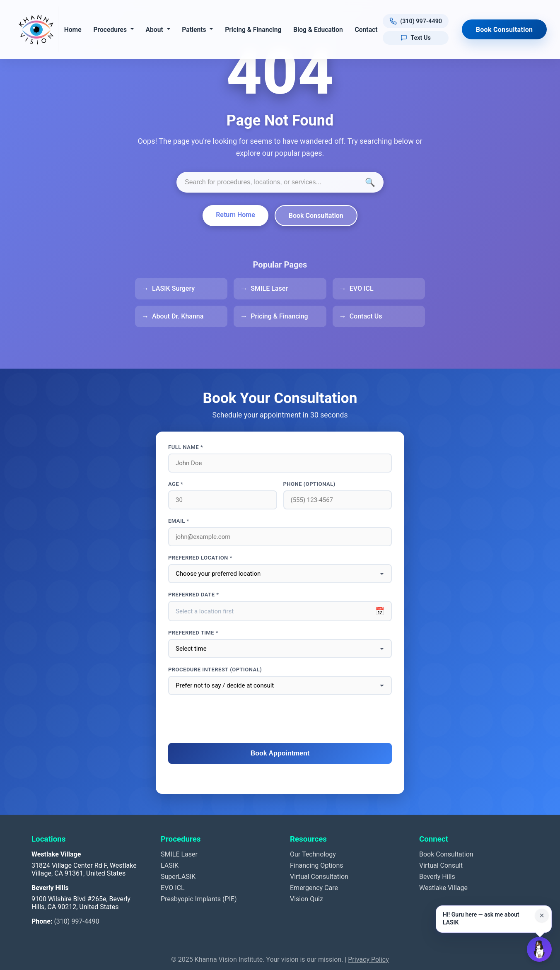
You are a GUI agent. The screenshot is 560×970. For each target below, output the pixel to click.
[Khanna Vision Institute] (36, 29)
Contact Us (366, 316)
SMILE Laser (269, 288)
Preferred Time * (193, 633)
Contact (366, 30)
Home (72, 30)
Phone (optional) (309, 484)
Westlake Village (443, 888)
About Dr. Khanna (178, 316)
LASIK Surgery (173, 288)
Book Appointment (280, 753)
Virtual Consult (441, 865)
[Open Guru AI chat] (539, 949)
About (154, 30)
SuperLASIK (178, 877)
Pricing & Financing (253, 30)
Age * (176, 484)
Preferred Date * (194, 595)
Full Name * (186, 447)
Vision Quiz (307, 899)
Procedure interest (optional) (215, 670)
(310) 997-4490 (76, 921)
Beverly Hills (437, 877)
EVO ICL (362, 288)
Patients (194, 30)
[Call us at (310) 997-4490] (415, 21)
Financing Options (317, 865)
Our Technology (313, 854)
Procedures (110, 30)
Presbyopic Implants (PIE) (199, 899)
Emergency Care (314, 888)
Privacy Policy (368, 959)
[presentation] (280, 719)
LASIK (170, 865)
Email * (179, 521)
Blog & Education (318, 30)
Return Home (235, 215)
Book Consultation (504, 30)
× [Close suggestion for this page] (542, 915)
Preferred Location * (200, 558)
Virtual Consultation (319, 877)
